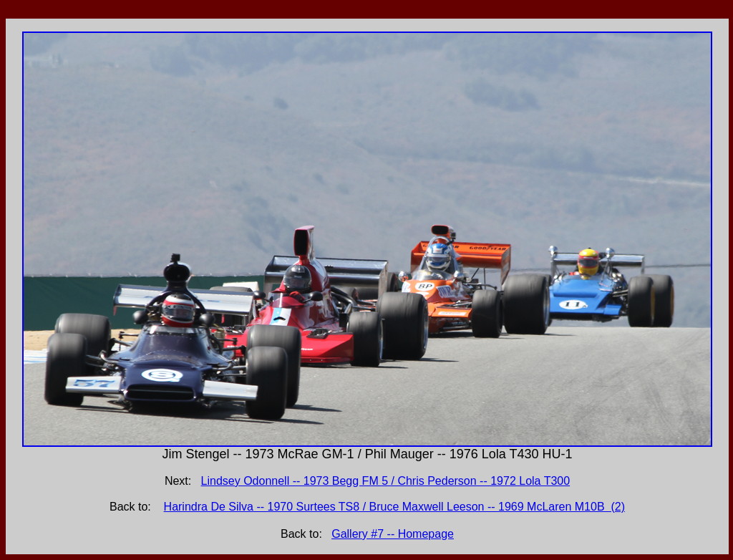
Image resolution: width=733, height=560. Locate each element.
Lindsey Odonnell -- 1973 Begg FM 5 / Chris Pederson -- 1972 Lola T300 (386, 481)
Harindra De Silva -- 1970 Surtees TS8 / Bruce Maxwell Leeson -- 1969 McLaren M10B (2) (394, 507)
